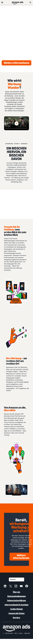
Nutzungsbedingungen (17, 596)
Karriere (16, 618)
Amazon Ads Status (17, 613)
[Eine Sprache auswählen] (16, 579)
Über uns (17, 592)
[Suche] (30, 2)
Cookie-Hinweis (16, 609)
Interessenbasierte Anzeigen (17, 605)
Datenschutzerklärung (16, 600)
